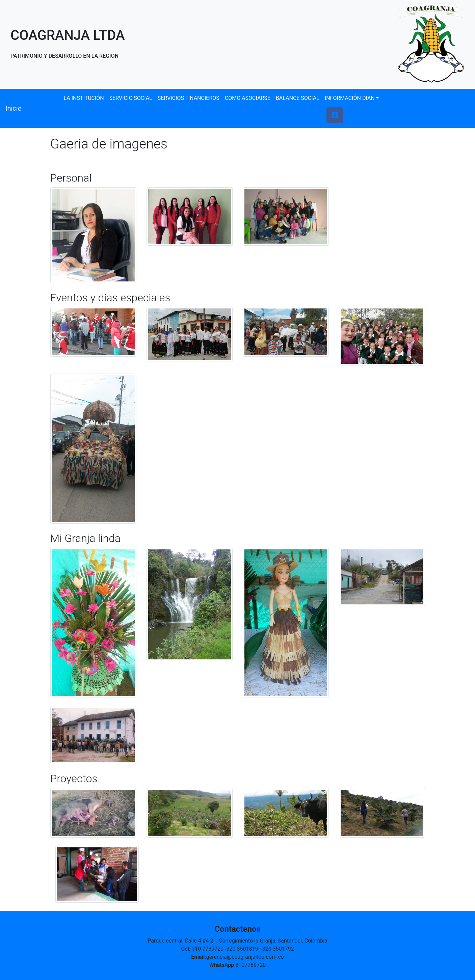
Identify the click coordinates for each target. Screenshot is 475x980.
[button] (335, 115)
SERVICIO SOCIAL (131, 98)
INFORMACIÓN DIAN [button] (350, 98)
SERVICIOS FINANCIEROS (189, 98)
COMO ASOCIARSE (248, 98)
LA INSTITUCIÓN (84, 98)
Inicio (14, 108)
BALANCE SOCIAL (298, 98)
